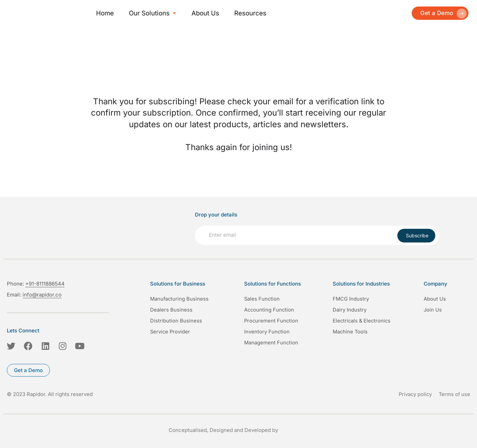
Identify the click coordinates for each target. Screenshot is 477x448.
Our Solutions (144, 13)
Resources (233, 13)
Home (104, 13)
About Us (192, 13)
